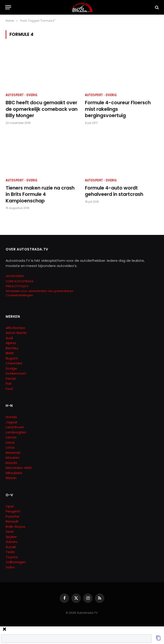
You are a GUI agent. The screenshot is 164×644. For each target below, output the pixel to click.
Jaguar (12, 422)
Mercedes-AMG (19, 468)
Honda (11, 417)
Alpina (11, 343)
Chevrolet (14, 363)
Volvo (10, 567)
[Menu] (8, 7)
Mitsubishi (14, 473)
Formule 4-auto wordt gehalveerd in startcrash (114, 191)
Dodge (11, 368)
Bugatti (12, 358)
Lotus (10, 447)
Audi (9, 338)
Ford (9, 389)
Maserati (13, 453)
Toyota (12, 557)
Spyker (11, 537)
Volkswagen (16, 562)
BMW (10, 353)
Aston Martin (16, 333)
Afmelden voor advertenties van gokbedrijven (40, 291)
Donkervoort (16, 373)
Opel (10, 506)
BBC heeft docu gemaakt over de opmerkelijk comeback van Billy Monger (42, 109)
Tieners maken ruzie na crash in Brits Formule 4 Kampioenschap (40, 194)
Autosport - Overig (22, 95)
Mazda (11, 463)
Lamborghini (16, 432)
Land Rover (15, 427)
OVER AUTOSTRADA (20, 281)
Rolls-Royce (15, 527)
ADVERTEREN (15, 276)
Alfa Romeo (16, 328)
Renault (12, 521)
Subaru (12, 542)
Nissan (11, 478)
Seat (10, 532)
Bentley (12, 348)
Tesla (10, 552)
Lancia (11, 437)
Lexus (10, 442)
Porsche (12, 516)
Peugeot (13, 511)
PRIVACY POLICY (17, 286)
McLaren (13, 458)
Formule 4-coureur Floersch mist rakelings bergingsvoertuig (118, 109)
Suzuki (11, 547)
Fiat (9, 383)
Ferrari (11, 379)
